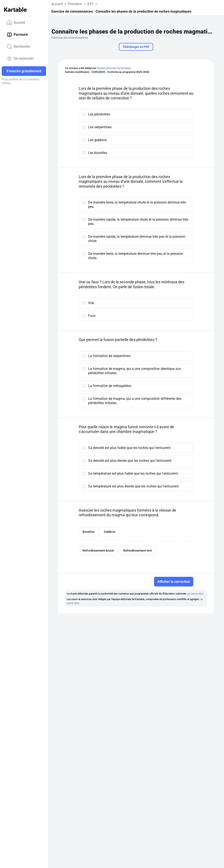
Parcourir (17, 35)
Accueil (16, 23)
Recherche (18, 47)
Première (75, 4)
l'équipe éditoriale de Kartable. (114, 68)
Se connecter (20, 59)
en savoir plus (195, 594)
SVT (90, 4)
